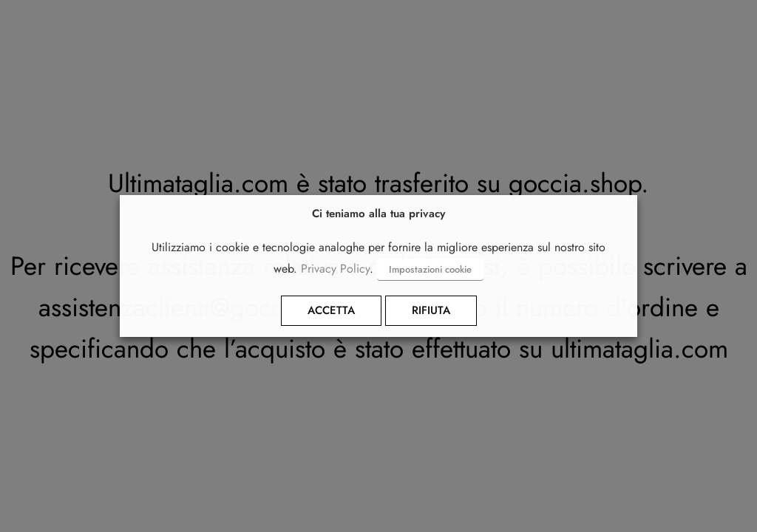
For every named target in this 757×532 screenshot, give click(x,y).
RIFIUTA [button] (431, 310)
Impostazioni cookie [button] (430, 269)
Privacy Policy (335, 269)
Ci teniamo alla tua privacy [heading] (378, 214)
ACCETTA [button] (331, 310)
